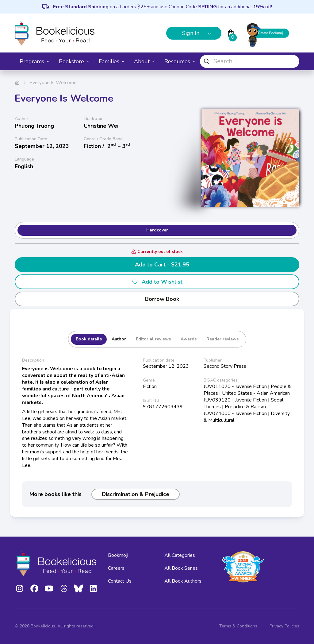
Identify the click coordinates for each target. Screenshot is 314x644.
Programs (34, 61)
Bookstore (74, 61)
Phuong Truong (34, 126)
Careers (116, 568)
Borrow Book (157, 299)
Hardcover (157, 230)
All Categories (180, 555)
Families (111, 61)
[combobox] (250, 61)
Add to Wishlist (157, 282)
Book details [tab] (89, 339)
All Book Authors (183, 581)
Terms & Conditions (238, 626)
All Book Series (181, 568)
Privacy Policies (284, 626)
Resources (180, 61)
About (144, 61)
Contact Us (120, 581)
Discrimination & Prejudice (136, 494)
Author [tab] (119, 339)
